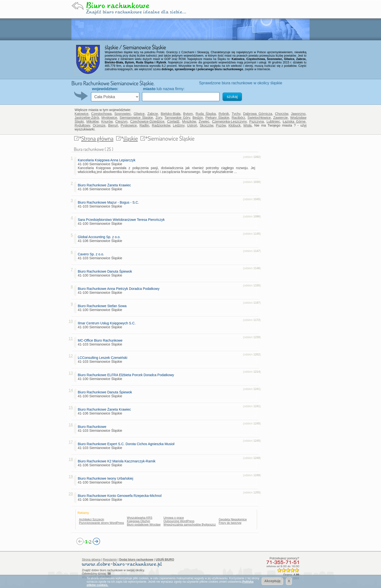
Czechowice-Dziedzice (147, 121)
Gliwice (139, 114)
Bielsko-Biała (170, 114)
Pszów (221, 125)
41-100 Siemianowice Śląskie (122, 222)
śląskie (131, 138)
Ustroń (192, 125)
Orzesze (99, 125)
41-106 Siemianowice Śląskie (105, 187)
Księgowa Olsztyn (138, 521)
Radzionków (161, 125)
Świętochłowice (259, 118)
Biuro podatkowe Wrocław (144, 525)
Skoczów (206, 125)
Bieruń (113, 125)
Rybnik (224, 114)
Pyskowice (129, 125)
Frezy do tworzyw (230, 523)
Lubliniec (273, 121)
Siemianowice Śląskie (136, 118)
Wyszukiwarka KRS (140, 518)
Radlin (144, 125)
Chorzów (281, 114)
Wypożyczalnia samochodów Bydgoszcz (190, 525)
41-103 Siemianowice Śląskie (109, 204)
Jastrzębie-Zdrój (87, 118)
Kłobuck (234, 125)
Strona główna (97, 138)
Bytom (188, 114)
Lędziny (178, 125)
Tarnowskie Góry (177, 118)
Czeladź (173, 121)
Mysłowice (109, 118)
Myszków (189, 121)
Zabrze (153, 114)
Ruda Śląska (206, 114)
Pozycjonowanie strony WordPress (101, 523)
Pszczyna (257, 121)
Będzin (198, 118)
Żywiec (204, 121)
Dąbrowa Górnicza (258, 114)
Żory (159, 118)
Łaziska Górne (294, 121)
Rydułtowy (82, 125)
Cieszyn (121, 121)
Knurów (107, 121)
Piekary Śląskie (217, 118)
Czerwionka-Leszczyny (229, 121)
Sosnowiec (123, 114)
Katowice (82, 114)
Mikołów (93, 121)
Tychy (236, 114)
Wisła (247, 125)
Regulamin (110, 560)
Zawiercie (280, 118)
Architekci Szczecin (91, 519)
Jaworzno (298, 114)
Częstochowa (101, 114)
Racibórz (238, 118)
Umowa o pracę (174, 518)
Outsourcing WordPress (179, 521)
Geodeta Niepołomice (233, 519)
